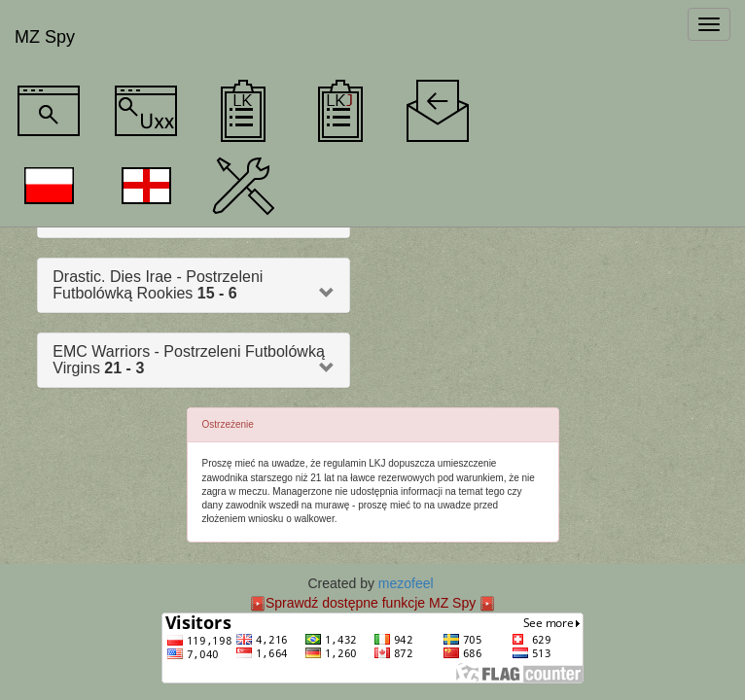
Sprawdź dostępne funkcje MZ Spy (371, 603)
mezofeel (406, 583)
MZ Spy (45, 37)
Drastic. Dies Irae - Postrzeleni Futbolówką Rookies (158, 285)
